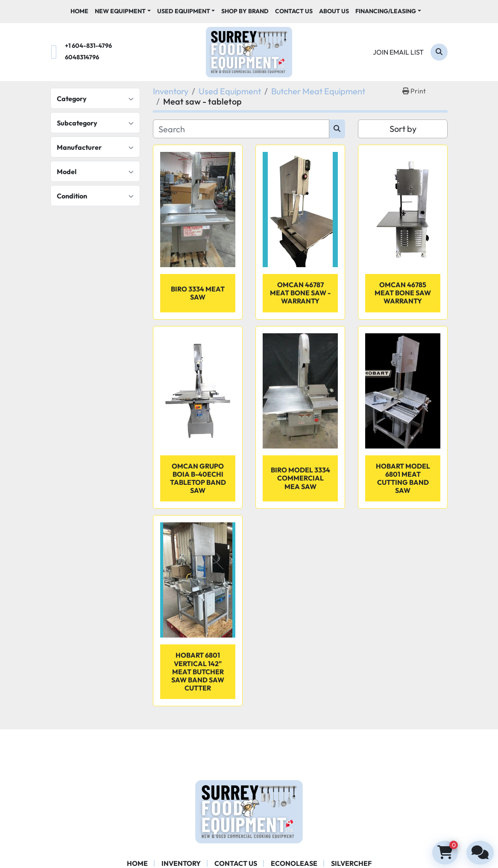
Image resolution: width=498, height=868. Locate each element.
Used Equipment (184, 11)
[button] (123, 11)
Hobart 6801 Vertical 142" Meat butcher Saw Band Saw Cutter (198, 671)
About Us (334, 11)
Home (79, 11)
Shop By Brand (245, 11)
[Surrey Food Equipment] (249, 811)
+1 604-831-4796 (88, 46)
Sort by (403, 129)
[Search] (439, 52)
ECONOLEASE (294, 863)
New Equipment (120, 11)
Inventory (181, 863)
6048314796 (82, 57)
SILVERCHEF (351, 863)
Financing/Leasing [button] (386, 11)
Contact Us (294, 11)
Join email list (398, 52)
